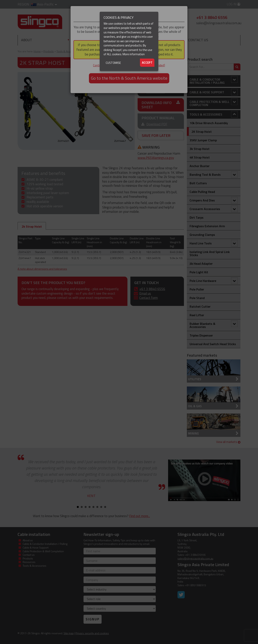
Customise (113, 63)
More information (134, 54)
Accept (147, 63)
